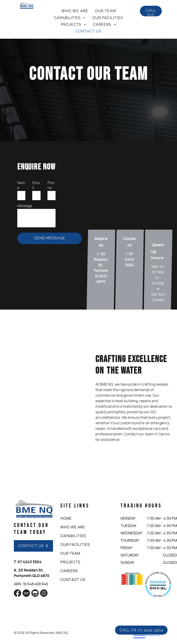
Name (21, 185)
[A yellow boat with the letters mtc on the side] (38, 388)
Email (36, 185)
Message (25, 206)
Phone (51, 185)
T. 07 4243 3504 (28, 562)
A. (16, 570)
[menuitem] (75, 11)
